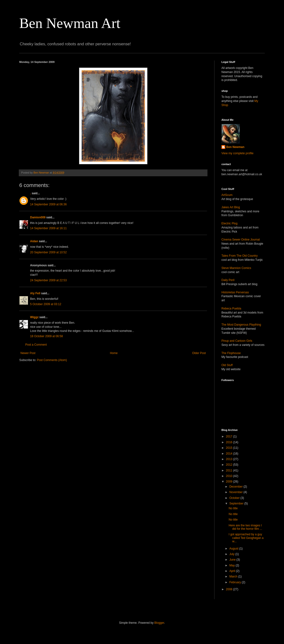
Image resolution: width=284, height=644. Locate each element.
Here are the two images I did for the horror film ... (245, 527)
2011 (230, 470)
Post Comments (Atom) (52, 360)
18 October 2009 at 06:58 (46, 336)
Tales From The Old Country (240, 256)
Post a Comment (36, 345)
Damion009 (38, 217)
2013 (230, 459)
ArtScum (227, 195)
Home (114, 353)
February (236, 582)
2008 (230, 589)
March (234, 577)
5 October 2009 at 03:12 (46, 304)
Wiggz (34, 317)
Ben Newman (235, 147)
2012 (230, 465)
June (233, 560)
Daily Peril (228, 280)
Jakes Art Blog (231, 207)
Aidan (34, 241)
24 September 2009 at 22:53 (48, 280)
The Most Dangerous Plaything (241, 325)
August (234, 549)
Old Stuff (227, 365)
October (235, 498)
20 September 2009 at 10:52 (48, 252)
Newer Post (28, 353)
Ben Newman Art (70, 23)
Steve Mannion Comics (236, 268)
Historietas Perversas (235, 292)
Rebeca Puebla (231, 309)
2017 (230, 436)
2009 (230, 482)
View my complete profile (237, 153)
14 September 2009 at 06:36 (48, 204)
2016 (230, 442)
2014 (230, 454)
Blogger (159, 623)
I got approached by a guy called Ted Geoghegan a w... (246, 538)
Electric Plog (229, 223)
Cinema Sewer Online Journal (241, 240)
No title (233, 508)
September (237, 503)
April (233, 571)
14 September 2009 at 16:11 (48, 228)
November (236, 492)
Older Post (199, 353)
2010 (230, 476)
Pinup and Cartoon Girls (237, 341)
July (232, 554)
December (236, 487)
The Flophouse (231, 353)
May (232, 565)
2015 (230, 448)
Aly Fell (35, 293)
